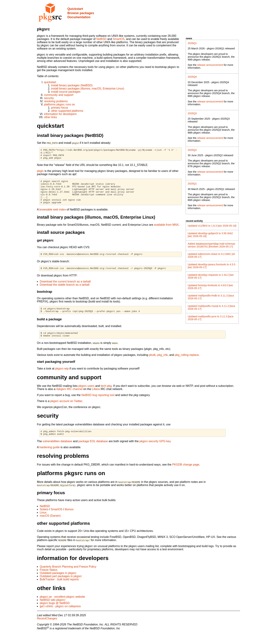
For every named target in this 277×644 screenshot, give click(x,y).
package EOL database (93, 452)
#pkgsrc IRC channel (69, 399)
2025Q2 (192, 150)
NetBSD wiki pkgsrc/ (53, 611)
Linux (43, 524)
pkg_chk (163, 365)
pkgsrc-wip (62, 379)
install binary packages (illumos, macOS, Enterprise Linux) (88, 89)
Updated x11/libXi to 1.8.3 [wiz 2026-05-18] (212, 226)
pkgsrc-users (86, 396)
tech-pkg (106, 396)
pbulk (152, 365)
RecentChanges (47, 630)
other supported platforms (67, 111)
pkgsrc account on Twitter (66, 411)
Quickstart (75, 9)
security (49, 98)
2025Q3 (192, 113)
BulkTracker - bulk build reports (59, 590)
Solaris (44, 520)
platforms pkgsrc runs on (59, 104)
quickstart (50, 82)
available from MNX (166, 232)
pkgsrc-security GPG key (155, 452)
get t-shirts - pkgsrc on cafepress (60, 617)
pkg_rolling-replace (187, 365)
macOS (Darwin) (50, 527)
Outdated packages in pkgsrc (58, 584)
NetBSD (101, 39)
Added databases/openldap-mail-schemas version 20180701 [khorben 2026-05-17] (211, 245)
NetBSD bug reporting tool (98, 405)
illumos (69, 520)
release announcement (210, 65)
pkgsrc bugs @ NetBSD (55, 614)
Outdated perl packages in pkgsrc (61, 587)
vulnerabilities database (57, 452)
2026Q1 (192, 43)
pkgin (40, 173)
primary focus (60, 108)
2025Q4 (192, 77)
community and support (59, 95)
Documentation (79, 17)
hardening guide (50, 458)
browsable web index (53, 216)
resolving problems (56, 101)
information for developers (60, 114)
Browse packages (81, 13)
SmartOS (119, 39)
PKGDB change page (186, 476)
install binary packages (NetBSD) (72, 85)
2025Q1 (192, 184)
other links (50, 117)
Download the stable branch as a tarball (65, 293)
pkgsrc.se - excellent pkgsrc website (62, 608)
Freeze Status (49, 581)
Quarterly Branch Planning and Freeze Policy (68, 578)
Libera (96, 399)
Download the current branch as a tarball (65, 289)
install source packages (66, 92)
